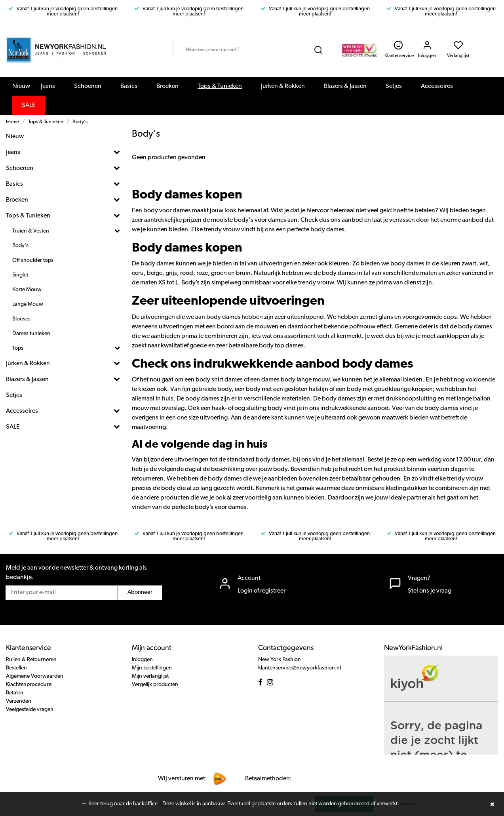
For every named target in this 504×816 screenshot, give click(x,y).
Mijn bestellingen (152, 668)
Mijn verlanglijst (150, 676)
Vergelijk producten (155, 685)
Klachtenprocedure (29, 685)
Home (12, 122)
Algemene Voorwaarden (35, 676)
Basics (129, 86)
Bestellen (16, 668)
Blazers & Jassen (345, 86)
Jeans (48, 86)
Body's (80, 122)
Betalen (15, 693)
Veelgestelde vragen (30, 710)
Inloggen (142, 660)
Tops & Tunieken (220, 86)
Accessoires (437, 86)
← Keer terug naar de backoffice (120, 804)
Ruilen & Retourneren (31, 660)
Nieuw (21, 86)
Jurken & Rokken (283, 86)
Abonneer (140, 592)
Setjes (394, 86)
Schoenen (88, 86)
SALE (29, 105)
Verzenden (19, 701)
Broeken (167, 86)
